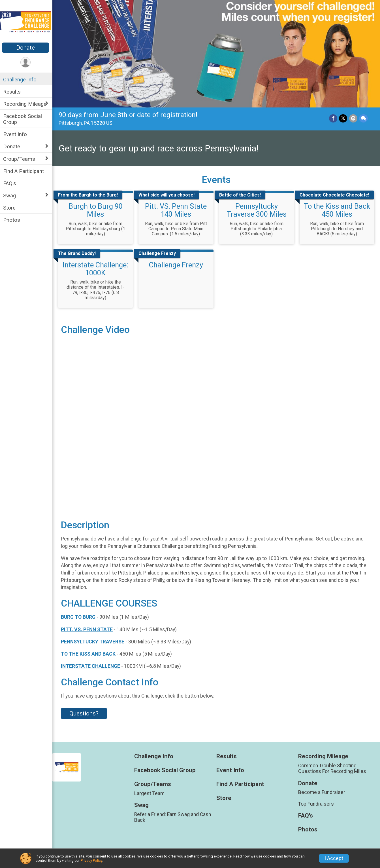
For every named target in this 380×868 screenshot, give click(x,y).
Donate (27, 48)
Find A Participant (25, 171)
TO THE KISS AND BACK (90, 653)
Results (13, 92)
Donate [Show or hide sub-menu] (13, 146)
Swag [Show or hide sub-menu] (11, 196)
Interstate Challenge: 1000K (97, 268)
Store (11, 208)
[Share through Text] (363, 118)
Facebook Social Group (24, 119)
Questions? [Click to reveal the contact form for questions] (85, 712)
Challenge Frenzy (177, 264)
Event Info (16, 134)
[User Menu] (27, 62)
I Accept (334, 858)
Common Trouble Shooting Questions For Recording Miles (332, 767)
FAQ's (11, 183)
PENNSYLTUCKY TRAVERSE (94, 640)
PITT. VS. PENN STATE (88, 628)
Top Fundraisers (316, 802)
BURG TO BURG (80, 616)
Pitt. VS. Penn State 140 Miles (177, 210)
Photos (13, 220)
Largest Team (150, 792)
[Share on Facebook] (333, 118)
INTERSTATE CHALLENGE (92, 665)
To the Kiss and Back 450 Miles (337, 210)
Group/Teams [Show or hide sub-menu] (21, 159)
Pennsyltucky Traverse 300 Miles (257, 210)
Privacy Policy (91, 860)
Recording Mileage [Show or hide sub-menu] (26, 104)
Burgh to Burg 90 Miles (97, 210)
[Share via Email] (353, 118)
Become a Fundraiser (322, 791)
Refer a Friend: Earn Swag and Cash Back (174, 816)
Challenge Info (21, 80)
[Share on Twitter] (343, 118)
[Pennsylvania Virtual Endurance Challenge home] (27, 22)
